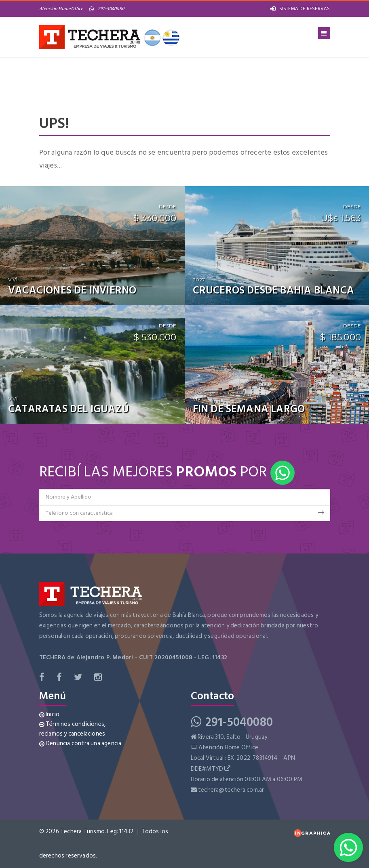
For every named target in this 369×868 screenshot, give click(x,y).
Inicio (50, 714)
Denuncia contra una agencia (80, 743)
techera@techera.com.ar (231, 790)
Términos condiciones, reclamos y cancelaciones (73, 729)
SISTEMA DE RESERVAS (300, 9)
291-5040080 (107, 9)
